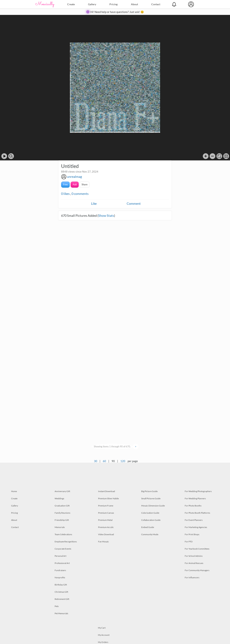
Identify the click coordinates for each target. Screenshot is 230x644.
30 (96, 461)
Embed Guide (148, 527)
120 (123, 461)
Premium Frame (106, 506)
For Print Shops (192, 534)
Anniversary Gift (62, 491)
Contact (156, 4)
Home (14, 491)
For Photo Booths (193, 506)
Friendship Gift (62, 520)
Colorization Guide (150, 513)
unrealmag (74, 177)
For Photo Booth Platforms (197, 513)
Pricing (113, 4)
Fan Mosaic (103, 542)
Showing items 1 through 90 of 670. (112, 446)
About (134, 4)
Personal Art (60, 556)
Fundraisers (60, 570)
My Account (104, 635)
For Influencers (192, 577)
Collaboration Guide (151, 520)
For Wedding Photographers (198, 491)
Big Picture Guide (149, 491)
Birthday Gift (61, 585)
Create (71, 4)
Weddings (59, 498)
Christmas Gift (61, 592)
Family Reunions (62, 513)
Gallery (92, 4)
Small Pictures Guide (151, 498)
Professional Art (62, 563)
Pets (57, 606)
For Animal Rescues (194, 563)
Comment (134, 203)
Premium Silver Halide (108, 498)
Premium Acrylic (106, 527)
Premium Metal (105, 520)
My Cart (102, 628)
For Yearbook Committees (197, 549)
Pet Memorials (61, 613)
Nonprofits (60, 577)
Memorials (60, 527)
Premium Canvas (106, 513)
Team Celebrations (63, 534)
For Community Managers (197, 570)
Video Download (106, 534)
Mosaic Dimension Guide (153, 506)
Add (75, 184)
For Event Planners (194, 520)
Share (85, 184)
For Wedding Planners (195, 498)
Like (94, 203)
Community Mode (150, 534)
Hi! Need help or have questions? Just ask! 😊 (117, 12)
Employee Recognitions (66, 542)
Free (65, 184)
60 (104, 461)
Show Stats (106, 216)
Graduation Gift (62, 506)
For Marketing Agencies (196, 527)
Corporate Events (63, 549)
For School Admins (194, 556)
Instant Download (107, 491)
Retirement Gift (62, 599)
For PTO (189, 542)
